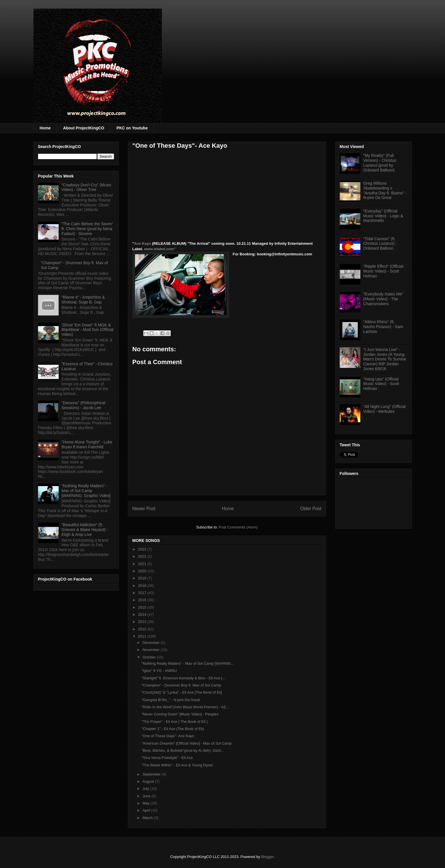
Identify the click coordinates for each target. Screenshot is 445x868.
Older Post (311, 509)
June (147, 796)
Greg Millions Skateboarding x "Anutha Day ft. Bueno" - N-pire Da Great (385, 190)
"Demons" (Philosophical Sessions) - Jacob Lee (83, 405)
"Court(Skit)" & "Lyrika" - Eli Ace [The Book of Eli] (182, 692)
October (150, 657)
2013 (143, 622)
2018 (143, 586)
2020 (143, 571)
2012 (143, 629)
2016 (143, 600)
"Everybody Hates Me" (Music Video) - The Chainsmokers (383, 299)
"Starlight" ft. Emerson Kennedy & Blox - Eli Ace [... (183, 678)
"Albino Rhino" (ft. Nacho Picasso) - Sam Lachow (383, 327)
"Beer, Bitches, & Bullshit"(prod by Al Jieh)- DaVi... (183, 750)
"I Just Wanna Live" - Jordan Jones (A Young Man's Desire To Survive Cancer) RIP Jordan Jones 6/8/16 (385, 359)
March (148, 818)
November (152, 650)
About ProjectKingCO (84, 128)
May (146, 803)
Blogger (267, 857)
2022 (143, 556)
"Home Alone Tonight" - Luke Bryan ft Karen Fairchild (87, 444)
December (152, 643)
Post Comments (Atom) (238, 527)
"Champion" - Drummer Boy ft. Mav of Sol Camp (181, 685)
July (146, 789)
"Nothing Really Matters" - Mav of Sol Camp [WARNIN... (188, 663)
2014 (143, 614)
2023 (143, 549)
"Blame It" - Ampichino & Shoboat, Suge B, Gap (83, 300)
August (149, 781)
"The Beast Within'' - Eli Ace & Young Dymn (177, 765)
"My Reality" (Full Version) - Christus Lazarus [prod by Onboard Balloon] (380, 163)
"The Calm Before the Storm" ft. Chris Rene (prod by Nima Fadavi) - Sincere (87, 229)
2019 (143, 578)
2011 (143, 636)
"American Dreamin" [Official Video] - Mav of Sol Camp (187, 743)
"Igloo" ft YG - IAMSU (159, 671)
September (152, 774)
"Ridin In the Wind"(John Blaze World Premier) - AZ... (185, 707)
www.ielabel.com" (160, 249)
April (147, 810)
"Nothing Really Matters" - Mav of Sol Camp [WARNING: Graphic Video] (86, 491)
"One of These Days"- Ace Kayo (168, 736)
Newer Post (144, 509)
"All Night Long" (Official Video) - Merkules (384, 409)
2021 (143, 564)
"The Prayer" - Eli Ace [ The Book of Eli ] (175, 722)
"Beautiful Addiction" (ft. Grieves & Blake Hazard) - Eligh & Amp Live (85, 530)
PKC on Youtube (132, 128)
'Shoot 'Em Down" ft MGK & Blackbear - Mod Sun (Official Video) (88, 330)
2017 (143, 593)
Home (45, 128)
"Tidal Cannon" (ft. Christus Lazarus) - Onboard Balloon (380, 244)
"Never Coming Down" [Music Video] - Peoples (180, 714)
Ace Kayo (143, 243)
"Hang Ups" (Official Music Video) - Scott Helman (381, 384)
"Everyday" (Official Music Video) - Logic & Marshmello (383, 216)
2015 (143, 607)
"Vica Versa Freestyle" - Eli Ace (167, 758)
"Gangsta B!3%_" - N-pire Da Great (171, 700)
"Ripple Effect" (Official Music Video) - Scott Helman (383, 271)
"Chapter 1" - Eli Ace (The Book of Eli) (173, 729)
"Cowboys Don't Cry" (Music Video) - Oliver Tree (86, 187)
